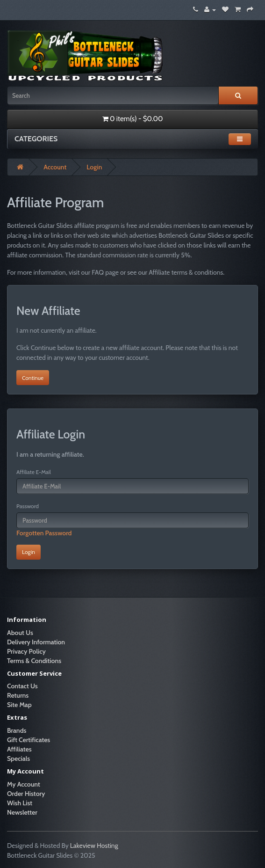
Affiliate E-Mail (34, 472)
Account (55, 167)
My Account (24, 784)
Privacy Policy (26, 651)
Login (94, 167)
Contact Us (22, 686)
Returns (18, 695)
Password (28, 506)
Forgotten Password (44, 533)
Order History (26, 794)
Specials (18, 759)
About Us (20, 633)
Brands (17, 730)
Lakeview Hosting (94, 846)
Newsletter (22, 812)
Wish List (20, 803)
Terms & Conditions (34, 661)
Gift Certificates (29, 740)
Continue (33, 378)
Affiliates (19, 749)
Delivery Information (36, 642)
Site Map (19, 705)
